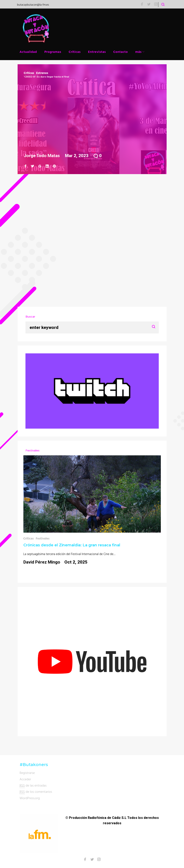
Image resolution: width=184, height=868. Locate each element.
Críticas (75, 52)
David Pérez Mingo (42, 562)
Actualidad (28, 52)
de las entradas (33, 785)
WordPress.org (30, 798)
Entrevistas (97, 52)
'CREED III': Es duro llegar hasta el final (46, 77)
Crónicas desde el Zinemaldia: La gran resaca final (72, 545)
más (139, 52)
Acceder (25, 779)
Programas (53, 52)
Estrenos (42, 73)
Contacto (120, 52)
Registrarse (27, 773)
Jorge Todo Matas (42, 156)
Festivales (43, 538)
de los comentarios (36, 792)
